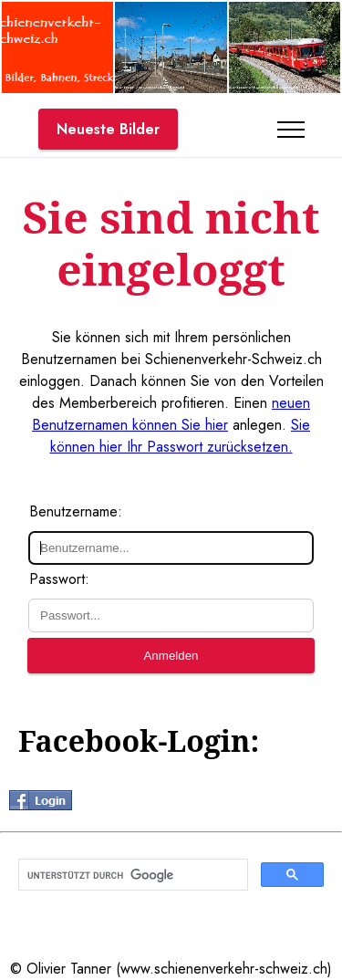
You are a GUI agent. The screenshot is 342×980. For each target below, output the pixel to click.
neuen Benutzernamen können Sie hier (171, 414)
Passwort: (59, 579)
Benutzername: (76, 511)
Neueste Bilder (108, 129)
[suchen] (131, 875)
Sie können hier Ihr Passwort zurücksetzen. (181, 436)
